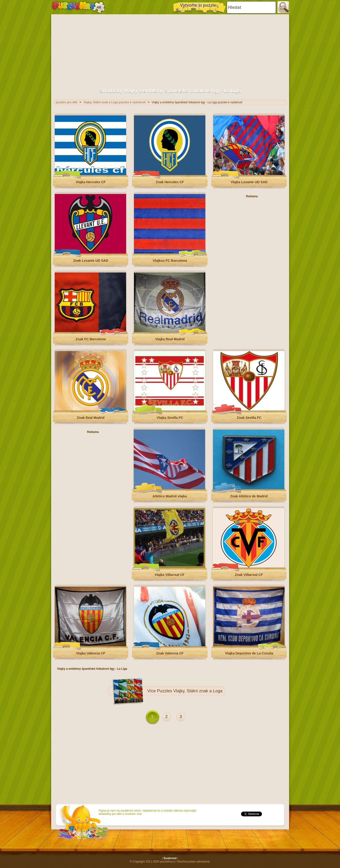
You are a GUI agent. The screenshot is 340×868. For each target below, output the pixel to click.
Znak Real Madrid (91, 418)
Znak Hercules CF (170, 182)
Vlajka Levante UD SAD (249, 182)
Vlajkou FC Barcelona (170, 261)
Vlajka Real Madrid (170, 339)
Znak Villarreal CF (249, 575)
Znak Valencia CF (170, 653)
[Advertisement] (170, 49)
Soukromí (170, 858)
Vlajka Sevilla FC (170, 418)
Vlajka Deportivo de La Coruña (249, 653)
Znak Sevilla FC (249, 418)
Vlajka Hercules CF (91, 182)
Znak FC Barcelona (91, 339)
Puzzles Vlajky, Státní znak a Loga (190, 691)
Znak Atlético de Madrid (249, 496)
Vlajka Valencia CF (91, 653)
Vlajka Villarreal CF (170, 575)
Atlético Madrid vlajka (170, 496)
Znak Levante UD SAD (91, 261)
